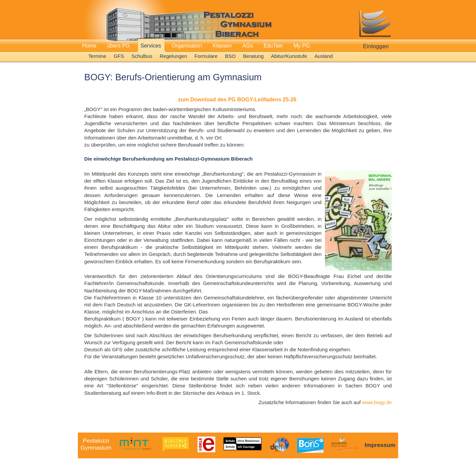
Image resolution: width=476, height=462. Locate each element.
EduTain (273, 46)
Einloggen (376, 46)
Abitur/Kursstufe (289, 56)
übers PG (119, 46)
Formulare (206, 56)
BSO (230, 56)
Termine (97, 56)
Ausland (324, 56)
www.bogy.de (377, 402)
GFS (119, 56)
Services (151, 46)
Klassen (222, 46)
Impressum (380, 445)
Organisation (187, 46)
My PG (302, 46)
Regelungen (173, 56)
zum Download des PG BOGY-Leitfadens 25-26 (237, 100)
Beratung (253, 56)
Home (89, 46)
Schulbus (142, 56)
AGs (248, 46)
